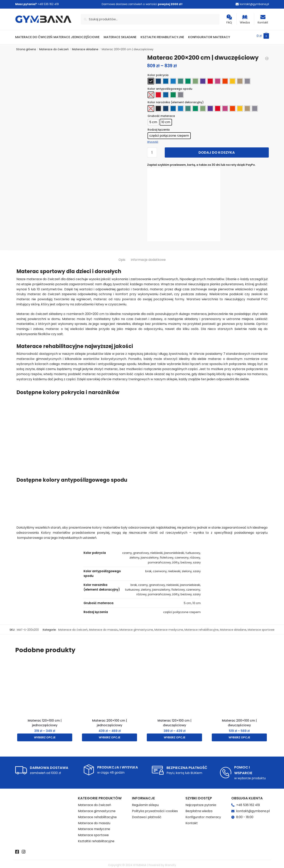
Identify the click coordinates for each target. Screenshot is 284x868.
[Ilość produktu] (152, 150)
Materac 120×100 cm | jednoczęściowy (45, 720)
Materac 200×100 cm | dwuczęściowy (239, 720)
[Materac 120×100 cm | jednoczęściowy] (45, 685)
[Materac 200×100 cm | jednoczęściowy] (110, 685)
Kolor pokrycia (158, 73)
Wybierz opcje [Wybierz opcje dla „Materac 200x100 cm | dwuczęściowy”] (239, 735)
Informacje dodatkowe (148, 257)
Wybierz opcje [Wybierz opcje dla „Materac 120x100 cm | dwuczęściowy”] (174, 735)
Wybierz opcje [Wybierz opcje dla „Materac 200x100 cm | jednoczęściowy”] (110, 735)
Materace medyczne (169, 627)
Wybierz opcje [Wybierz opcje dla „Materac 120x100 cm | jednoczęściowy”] (45, 735)
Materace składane (85, 47)
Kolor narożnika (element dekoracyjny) (176, 100)
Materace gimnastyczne (136, 627)
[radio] (151, 79)
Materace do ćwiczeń (54, 47)
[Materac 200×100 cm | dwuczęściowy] (239, 685)
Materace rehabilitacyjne (202, 627)
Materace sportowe (261, 627)
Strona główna (26, 47)
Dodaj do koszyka (217, 150)
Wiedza (245, 19)
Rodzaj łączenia (159, 127)
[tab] (122, 254)
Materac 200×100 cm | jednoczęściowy (110, 720)
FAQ (229, 19)
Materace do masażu (104, 627)
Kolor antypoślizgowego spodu (170, 86)
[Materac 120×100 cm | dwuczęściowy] (174, 685)
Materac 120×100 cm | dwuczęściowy (174, 720)
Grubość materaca (161, 114)
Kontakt (263, 19)
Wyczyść (153, 139)
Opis (122, 257)
